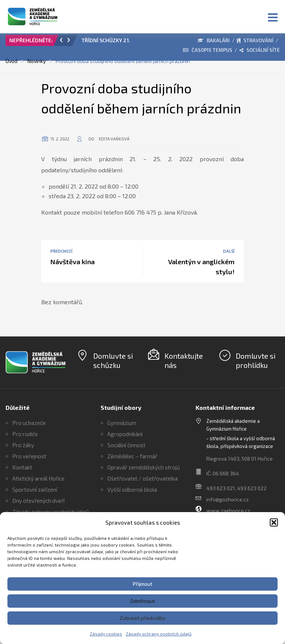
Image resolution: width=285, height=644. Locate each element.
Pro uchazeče (29, 423)
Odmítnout (143, 601)
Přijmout (143, 584)
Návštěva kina (73, 262)
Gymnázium (122, 423)
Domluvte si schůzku (113, 360)
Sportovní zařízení (35, 489)
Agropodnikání (125, 434)
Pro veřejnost (29, 456)
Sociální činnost (126, 445)
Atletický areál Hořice (38, 478)
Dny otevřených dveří (38, 501)
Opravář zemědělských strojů (144, 467)
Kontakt (22, 467)
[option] (107, 42)
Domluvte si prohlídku (255, 360)
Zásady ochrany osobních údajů (159, 634)
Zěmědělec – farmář (132, 456)
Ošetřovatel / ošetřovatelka (142, 478)
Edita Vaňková (114, 139)
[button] (274, 522)
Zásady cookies (106, 634)
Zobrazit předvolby (142, 618)
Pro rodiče (25, 434)
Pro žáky (23, 445)
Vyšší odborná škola (132, 489)
